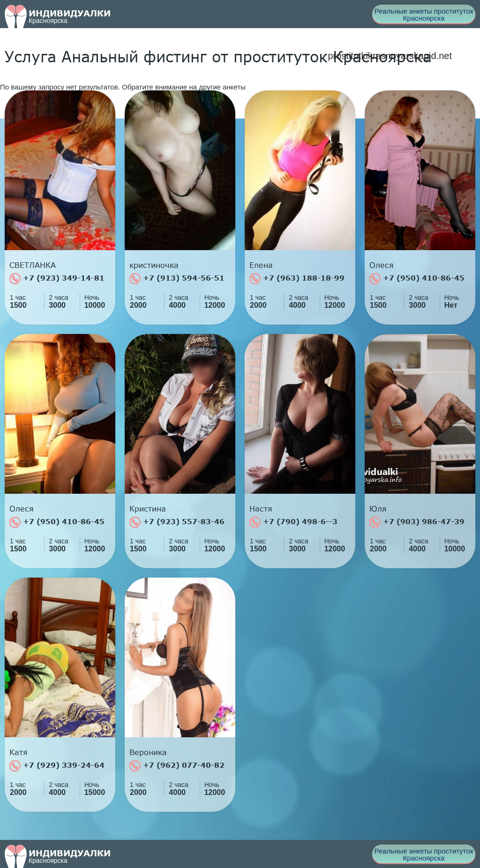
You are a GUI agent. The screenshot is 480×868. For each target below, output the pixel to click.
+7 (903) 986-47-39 (417, 522)
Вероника (148, 752)
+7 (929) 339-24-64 (57, 766)
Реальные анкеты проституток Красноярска (424, 15)
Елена (261, 265)
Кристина (148, 509)
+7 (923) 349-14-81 (57, 279)
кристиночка (154, 265)
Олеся (382, 265)
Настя (261, 509)
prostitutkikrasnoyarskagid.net (390, 56)
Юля (378, 509)
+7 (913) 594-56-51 (177, 279)
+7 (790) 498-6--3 (293, 522)
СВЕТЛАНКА (33, 265)
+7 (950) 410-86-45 (417, 279)
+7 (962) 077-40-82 (177, 766)
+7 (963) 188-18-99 (297, 279)
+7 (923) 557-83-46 (177, 522)
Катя (19, 752)
